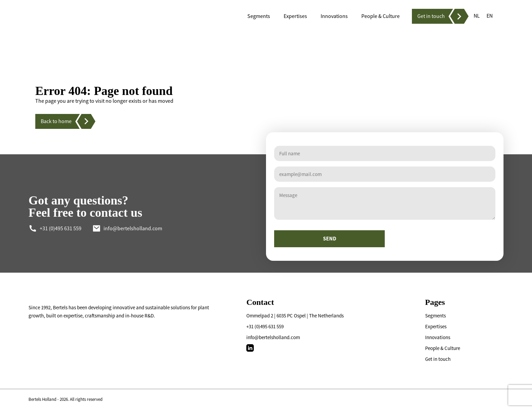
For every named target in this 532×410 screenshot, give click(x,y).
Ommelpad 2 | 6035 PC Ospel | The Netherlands (295, 316)
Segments (435, 316)
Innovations (438, 337)
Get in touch (438, 359)
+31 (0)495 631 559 (265, 326)
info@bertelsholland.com (273, 337)
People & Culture (443, 348)
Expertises (436, 326)
